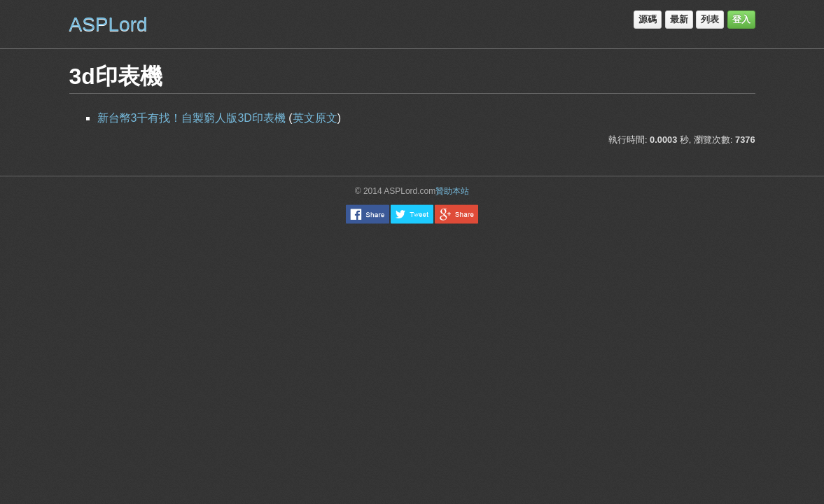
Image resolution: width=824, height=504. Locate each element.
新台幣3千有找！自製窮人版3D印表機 (193, 118)
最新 (679, 19)
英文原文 (315, 118)
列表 (710, 19)
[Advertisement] (412, 266)
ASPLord (109, 24)
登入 (741, 19)
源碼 (648, 19)
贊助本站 (452, 191)
